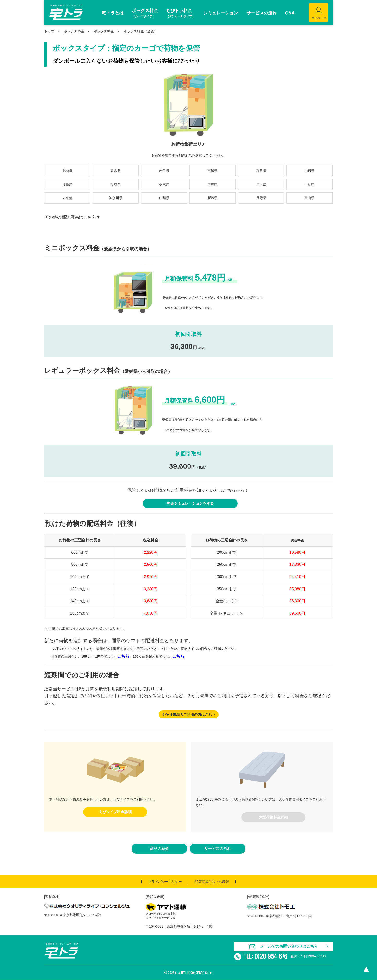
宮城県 (213, 171)
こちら (123, 657)
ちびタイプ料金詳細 (115, 812)
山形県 (309, 171)
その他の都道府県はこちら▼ (72, 217)
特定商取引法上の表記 (212, 882)
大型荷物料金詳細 (273, 818)
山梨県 (164, 198)
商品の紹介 (159, 849)
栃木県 (164, 184)
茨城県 (116, 184)
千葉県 (309, 184)
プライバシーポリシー (165, 882)
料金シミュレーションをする (190, 504)
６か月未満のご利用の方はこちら (188, 715)
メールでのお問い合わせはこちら (289, 947)
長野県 (261, 198)
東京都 (67, 198)
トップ (49, 31)
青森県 (116, 171)
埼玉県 (261, 184)
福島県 (67, 184)
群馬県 (213, 184)
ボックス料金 (104, 31)
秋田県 (261, 171)
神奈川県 (116, 198)
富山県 (309, 198)
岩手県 (164, 171)
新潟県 (213, 198)
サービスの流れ (218, 849)
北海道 (67, 171)
